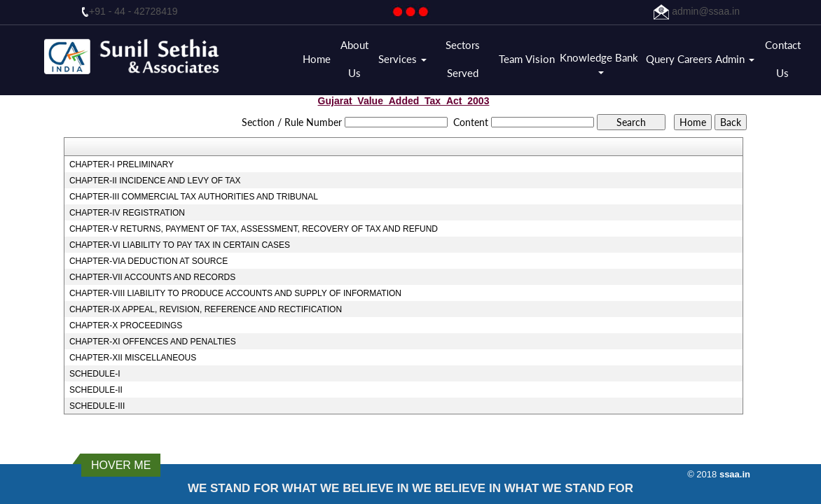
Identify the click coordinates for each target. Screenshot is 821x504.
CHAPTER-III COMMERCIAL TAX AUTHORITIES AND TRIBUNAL (194, 197)
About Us (354, 59)
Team (511, 59)
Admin (735, 59)
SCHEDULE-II (96, 390)
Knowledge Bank (600, 63)
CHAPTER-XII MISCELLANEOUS (133, 358)
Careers (695, 59)
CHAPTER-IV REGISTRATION (127, 213)
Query (660, 59)
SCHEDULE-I (95, 374)
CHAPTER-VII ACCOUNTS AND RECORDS (152, 277)
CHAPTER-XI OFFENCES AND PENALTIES (153, 342)
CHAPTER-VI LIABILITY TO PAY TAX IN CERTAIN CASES (180, 245)
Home (317, 59)
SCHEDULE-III (97, 406)
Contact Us (783, 59)
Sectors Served (463, 59)
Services (402, 59)
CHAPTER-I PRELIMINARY (122, 164)
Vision (540, 59)
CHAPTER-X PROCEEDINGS (126, 325)
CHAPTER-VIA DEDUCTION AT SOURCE (149, 261)
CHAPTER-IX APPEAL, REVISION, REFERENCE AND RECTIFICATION (206, 309)
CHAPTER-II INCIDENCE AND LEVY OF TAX (155, 181)
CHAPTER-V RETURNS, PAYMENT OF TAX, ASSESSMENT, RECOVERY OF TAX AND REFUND (254, 229)
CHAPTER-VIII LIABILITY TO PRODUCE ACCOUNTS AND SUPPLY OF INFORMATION (235, 293)
